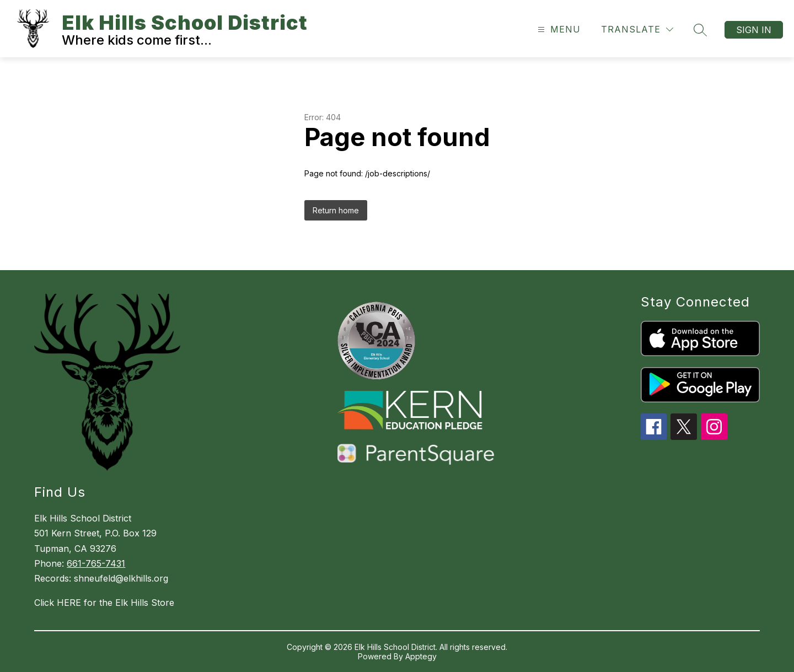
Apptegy (421, 656)
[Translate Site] (637, 29)
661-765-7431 (96, 563)
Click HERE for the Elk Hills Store (104, 603)
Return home (336, 210)
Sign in (754, 30)
